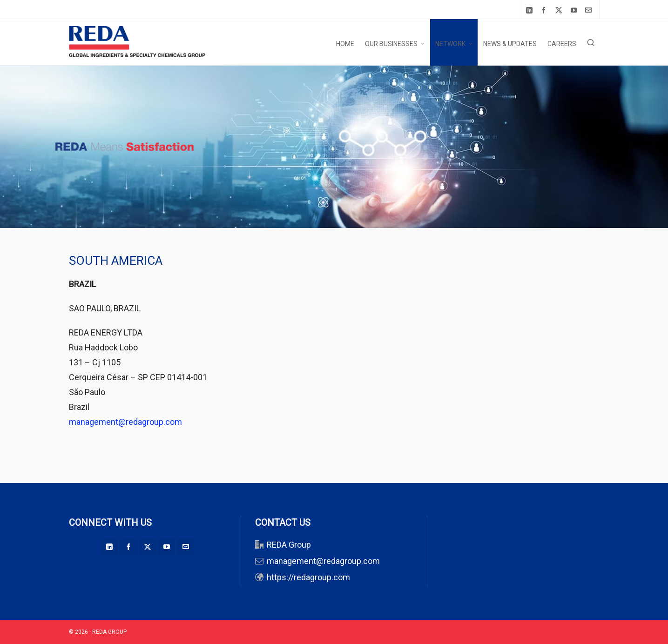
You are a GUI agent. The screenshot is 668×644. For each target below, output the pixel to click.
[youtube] (575, 10)
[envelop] (590, 10)
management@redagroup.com (125, 422)
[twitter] (560, 10)
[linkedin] (531, 10)
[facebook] (545, 10)
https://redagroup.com (308, 577)
